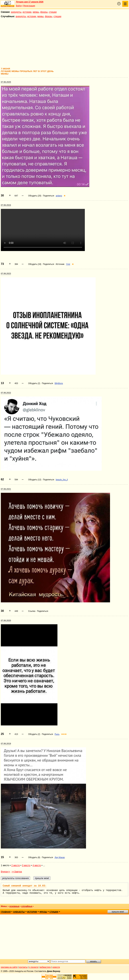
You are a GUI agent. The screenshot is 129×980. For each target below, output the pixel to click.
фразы (44, 12)
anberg (59, 196)
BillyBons (59, 383)
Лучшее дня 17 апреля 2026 (30, 2)
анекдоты (16, 12)
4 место (37, 865)
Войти (19, 6)
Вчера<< (6, 872)
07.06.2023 (6, 274)
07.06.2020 (6, 621)
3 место (26, 865)
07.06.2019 (6, 744)
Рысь (57, 734)
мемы (36, 12)
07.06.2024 (6, 205)
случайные (27, 906)
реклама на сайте (9, 967)
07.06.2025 (6, 82)
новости (56, 967)
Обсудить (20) (35, 196)
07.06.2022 (6, 393)
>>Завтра (17, 872)
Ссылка (32, 611)
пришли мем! (118, 912)
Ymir (68, 264)
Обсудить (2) (34, 383)
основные (14, 906)
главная (6, 912)
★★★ (64, 734)
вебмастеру (45, 967)
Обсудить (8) (34, 857)
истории (27, 12)
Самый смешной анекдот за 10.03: (25, 886)
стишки (53, 12)
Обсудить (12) (35, 480)
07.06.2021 (6, 489)
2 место (16, 865)
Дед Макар (60, 857)
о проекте (34, 967)
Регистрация (29, 6)
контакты (23, 967)
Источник (60, 264)
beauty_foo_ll (62, 480)
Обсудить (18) (35, 264)
